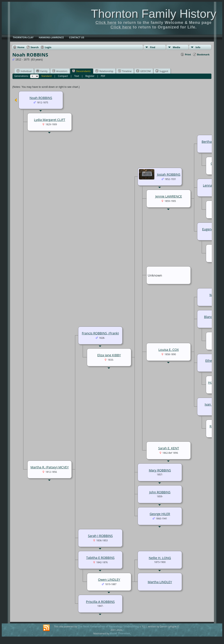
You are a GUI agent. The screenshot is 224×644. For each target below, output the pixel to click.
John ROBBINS (160, 492)
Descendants (81, 71)
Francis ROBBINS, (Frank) (100, 333)
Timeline (125, 71)
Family (42, 71)
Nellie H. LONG (160, 558)
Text (77, 76)
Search (35, 47)
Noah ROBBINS (41, 98)
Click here (106, 23)
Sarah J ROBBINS (100, 536)
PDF (103, 76)
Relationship (104, 71)
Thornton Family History (153, 14)
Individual (24, 71)
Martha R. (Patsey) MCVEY (50, 467)
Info (198, 47)
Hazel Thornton (120, 633)
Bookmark (203, 54)
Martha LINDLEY (160, 582)
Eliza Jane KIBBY (109, 355)
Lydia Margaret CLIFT (50, 120)
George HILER (160, 514)
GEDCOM (143, 71)
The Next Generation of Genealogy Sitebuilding (108, 626)
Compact (63, 76)
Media (177, 47)
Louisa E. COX (169, 349)
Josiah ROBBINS (169, 174)
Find (153, 47)
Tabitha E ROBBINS (100, 558)
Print (188, 54)
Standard (46, 76)
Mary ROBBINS (160, 470)
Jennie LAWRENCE (169, 196)
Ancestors (60, 71)
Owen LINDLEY (109, 579)
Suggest (162, 71)
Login (48, 47)
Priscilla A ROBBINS (100, 602)
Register (90, 76)
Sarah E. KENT (169, 448)
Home (21, 47)
